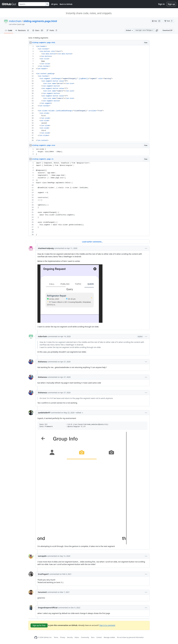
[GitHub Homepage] (36, 638)
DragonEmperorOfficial (48, 608)
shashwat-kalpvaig (46, 248)
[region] (89, 94)
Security (70, 637)
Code (9, 30)
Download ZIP (167, 30)
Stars (38, 30)
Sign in (161, 4)
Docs (93, 637)
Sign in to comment (107, 625)
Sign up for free (39, 625)
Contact (99, 637)
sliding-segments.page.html (40, 21)
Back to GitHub (66, 4)
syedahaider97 (44, 413)
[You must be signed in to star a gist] (156, 21)
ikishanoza (42, 362)
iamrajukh (42, 556)
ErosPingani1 (43, 574)
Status (77, 637)
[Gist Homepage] (9, 4)
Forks (52, 30)
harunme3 (42, 592)
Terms (56, 637)
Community (85, 637)
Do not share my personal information (130, 637)
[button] (157, 30)
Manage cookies (109, 637)
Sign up (171, 4)
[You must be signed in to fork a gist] (169, 21)
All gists (54, 4)
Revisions (22, 30)
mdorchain (15, 21)
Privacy (63, 637)
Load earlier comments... (92, 242)
